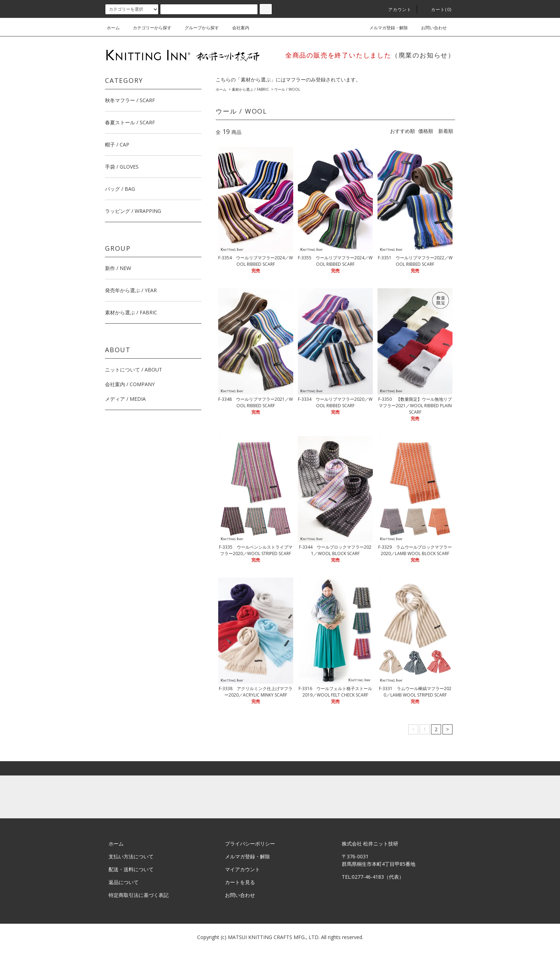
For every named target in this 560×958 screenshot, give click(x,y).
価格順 (426, 131)
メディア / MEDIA (125, 399)
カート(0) (437, 9)
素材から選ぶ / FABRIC (250, 89)
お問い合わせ (430, 28)
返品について (124, 882)
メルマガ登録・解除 (384, 28)
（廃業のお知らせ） (423, 55)
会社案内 (236, 28)
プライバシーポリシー (250, 844)
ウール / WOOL (287, 89)
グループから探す (197, 28)
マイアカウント (242, 869)
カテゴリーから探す (148, 28)
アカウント (396, 9)
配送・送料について (131, 869)
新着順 (446, 131)
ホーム (113, 28)
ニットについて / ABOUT (134, 370)
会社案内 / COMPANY (130, 384)
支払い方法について (131, 856)
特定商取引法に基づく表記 (139, 895)
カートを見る (240, 882)
